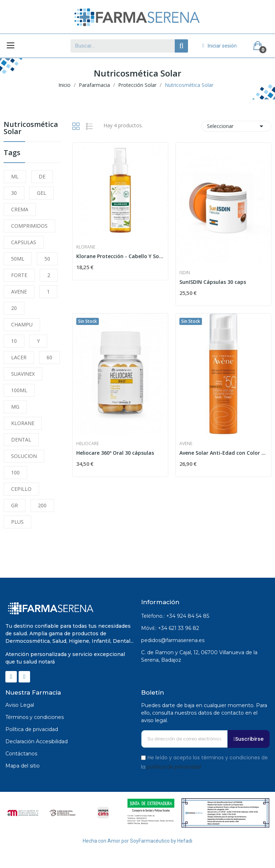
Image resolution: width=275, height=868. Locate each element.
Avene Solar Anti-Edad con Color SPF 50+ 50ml (223, 453)
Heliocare (88, 444)
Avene (186, 444)
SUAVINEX (23, 374)
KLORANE (23, 423)
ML (15, 176)
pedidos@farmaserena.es (173, 640)
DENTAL (21, 440)
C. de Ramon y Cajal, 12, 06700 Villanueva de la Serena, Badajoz (199, 656)
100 (15, 472)
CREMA (20, 209)
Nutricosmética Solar (31, 129)
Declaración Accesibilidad (37, 741)
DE (42, 176)
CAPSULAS (24, 242)
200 (42, 505)
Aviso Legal (20, 705)
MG (15, 407)
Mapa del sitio (23, 766)
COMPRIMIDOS (29, 226)
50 (47, 259)
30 (14, 193)
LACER (19, 357)
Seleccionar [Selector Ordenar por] (236, 126)
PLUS (17, 522)
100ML (19, 390)
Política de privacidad (32, 729)
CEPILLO (21, 489)
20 (14, 308)
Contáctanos (21, 754)
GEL (42, 193)
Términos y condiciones (35, 717)
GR (15, 505)
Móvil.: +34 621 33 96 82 (170, 628)
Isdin (185, 273)
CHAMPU (22, 324)
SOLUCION (24, 456)
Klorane (86, 247)
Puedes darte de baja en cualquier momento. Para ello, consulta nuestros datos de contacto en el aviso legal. (204, 713)
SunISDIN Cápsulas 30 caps (213, 282)
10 (14, 341)
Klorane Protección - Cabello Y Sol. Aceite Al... (120, 256)
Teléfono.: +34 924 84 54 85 (175, 616)
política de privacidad (174, 766)
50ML (18, 259)
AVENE (19, 292)
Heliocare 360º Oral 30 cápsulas (115, 453)
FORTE (19, 275)
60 (49, 357)
